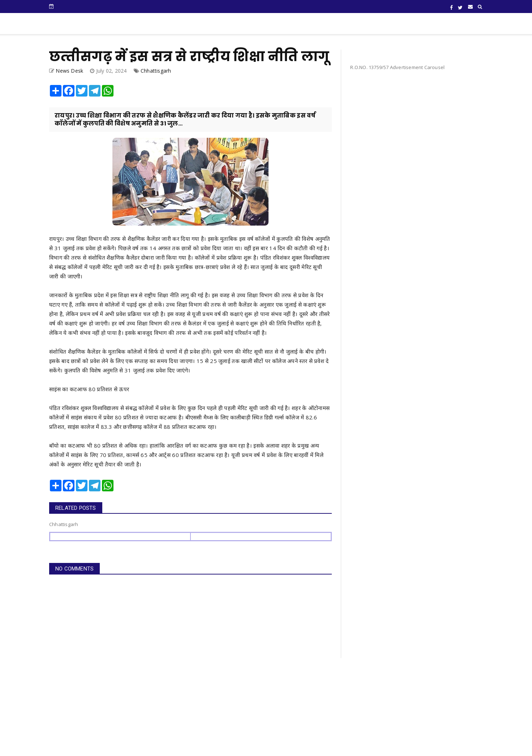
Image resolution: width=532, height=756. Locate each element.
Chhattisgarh (156, 71)
